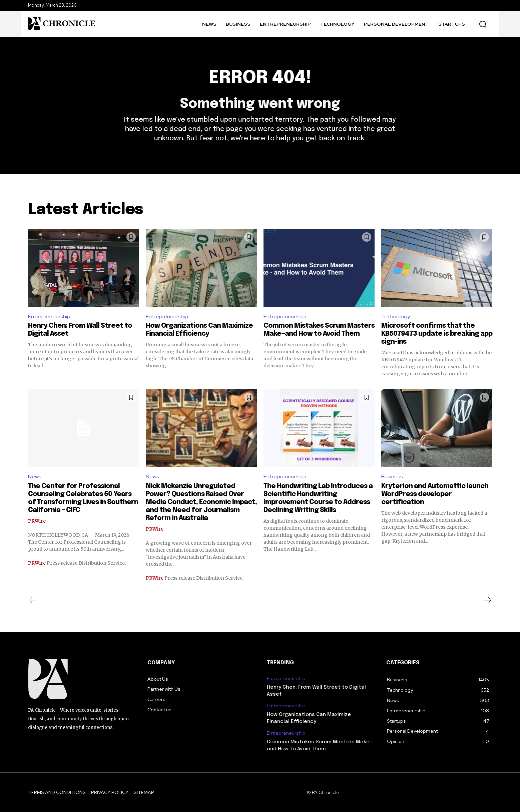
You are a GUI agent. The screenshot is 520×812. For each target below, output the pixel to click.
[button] (483, 24)
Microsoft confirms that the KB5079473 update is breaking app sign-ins (437, 334)
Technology (396, 316)
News (35, 476)
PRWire (37, 521)
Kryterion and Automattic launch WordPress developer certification (435, 494)
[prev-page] (33, 600)
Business (392, 476)
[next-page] (487, 600)
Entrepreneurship (49, 316)
